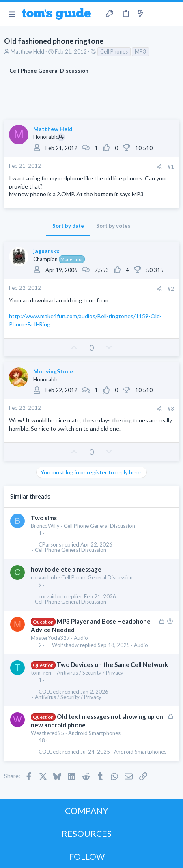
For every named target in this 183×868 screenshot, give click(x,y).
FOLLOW (87, 856)
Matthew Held (27, 51)
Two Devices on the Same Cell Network (112, 664)
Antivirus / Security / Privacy (90, 673)
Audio (81, 638)
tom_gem (42, 673)
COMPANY (87, 811)
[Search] (172, 14)
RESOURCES (87, 833)
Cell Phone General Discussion (99, 526)
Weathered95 (47, 733)
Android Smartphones (94, 733)
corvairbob (44, 577)
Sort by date (68, 226)
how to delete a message (66, 569)
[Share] (159, 167)
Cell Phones (114, 51)
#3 (171, 409)
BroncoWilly (45, 526)
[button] (12, 14)
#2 (171, 289)
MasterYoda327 (50, 638)
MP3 (140, 51)
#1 (171, 167)
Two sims (44, 518)
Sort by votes (113, 226)
